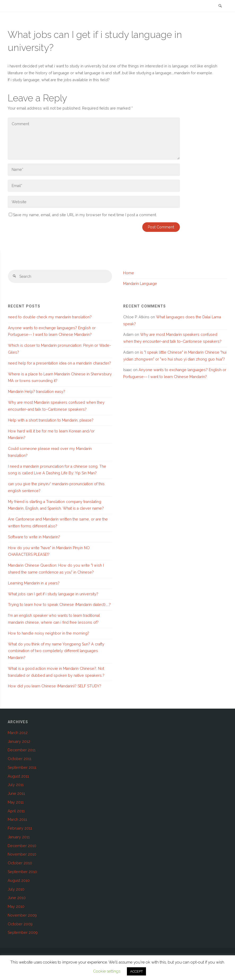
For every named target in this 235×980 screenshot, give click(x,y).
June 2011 (16, 793)
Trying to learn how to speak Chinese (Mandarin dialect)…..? (59, 605)
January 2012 (19, 741)
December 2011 (22, 750)
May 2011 (16, 802)
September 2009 (23, 933)
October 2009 (20, 924)
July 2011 (16, 785)
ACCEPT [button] (136, 971)
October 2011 (19, 759)
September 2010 (22, 872)
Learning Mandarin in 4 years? (34, 583)
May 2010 (16, 907)
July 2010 (16, 889)
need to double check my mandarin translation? (50, 317)
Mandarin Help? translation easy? (37, 392)
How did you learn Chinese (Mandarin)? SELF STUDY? (55, 686)
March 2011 (17, 819)
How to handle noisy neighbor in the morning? (49, 633)
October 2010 (20, 863)
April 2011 (16, 811)
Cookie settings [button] (107, 971)
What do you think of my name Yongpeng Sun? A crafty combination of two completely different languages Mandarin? (56, 651)
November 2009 (22, 915)
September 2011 (22, 767)
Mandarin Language (140, 284)
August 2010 (19, 881)
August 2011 (18, 776)
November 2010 (22, 854)
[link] (220, 6)
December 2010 (22, 846)
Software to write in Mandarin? (34, 537)
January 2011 (19, 837)
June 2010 (17, 898)
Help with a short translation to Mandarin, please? (51, 420)
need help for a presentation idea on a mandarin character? (59, 363)
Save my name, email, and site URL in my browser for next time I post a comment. (83, 215)
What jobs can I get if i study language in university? (53, 594)
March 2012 (18, 733)
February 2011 (20, 828)
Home (129, 273)
